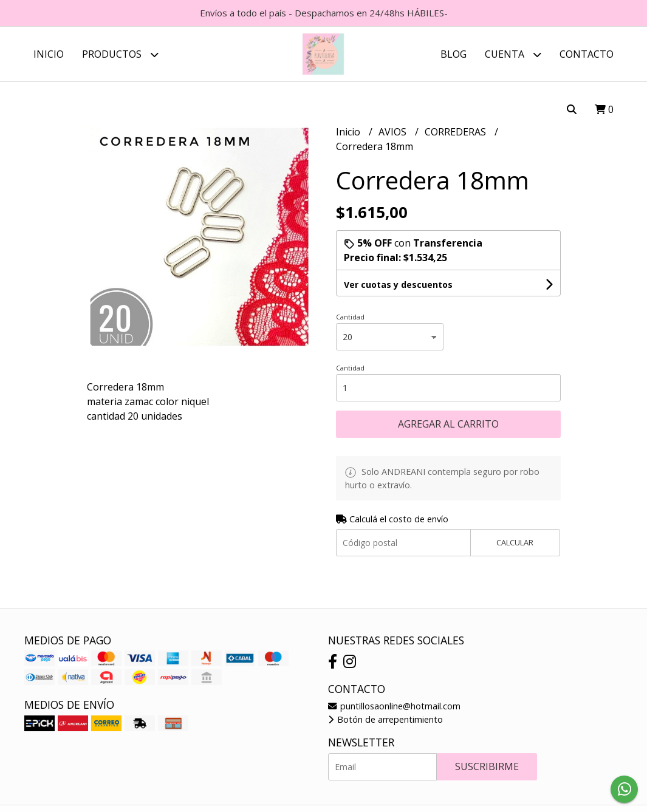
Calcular (515, 542)
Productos (120, 54)
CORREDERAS (457, 132)
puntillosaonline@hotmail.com (394, 706)
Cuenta (513, 54)
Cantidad (350, 317)
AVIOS (394, 132)
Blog (454, 54)
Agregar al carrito (448, 424)
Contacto (587, 54)
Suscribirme (487, 766)
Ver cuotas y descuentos (398, 285)
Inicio (49, 54)
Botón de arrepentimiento (385, 719)
